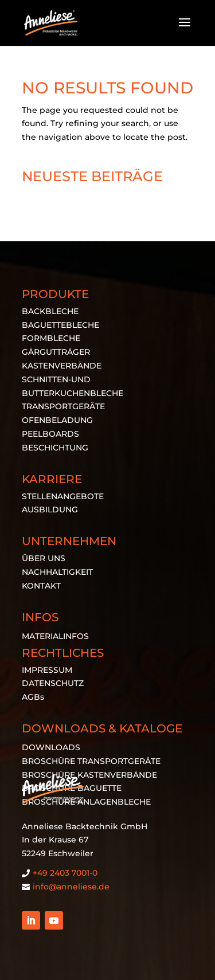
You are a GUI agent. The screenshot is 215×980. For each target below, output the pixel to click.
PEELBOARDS (50, 434)
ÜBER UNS (44, 558)
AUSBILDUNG (50, 509)
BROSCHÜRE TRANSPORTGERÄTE (91, 761)
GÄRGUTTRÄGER (56, 352)
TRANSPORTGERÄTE (63, 406)
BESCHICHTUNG (55, 448)
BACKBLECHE (50, 311)
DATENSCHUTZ (53, 683)
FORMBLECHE (51, 338)
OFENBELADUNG (57, 420)
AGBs (33, 697)
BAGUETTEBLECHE (60, 325)
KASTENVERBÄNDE (62, 366)
